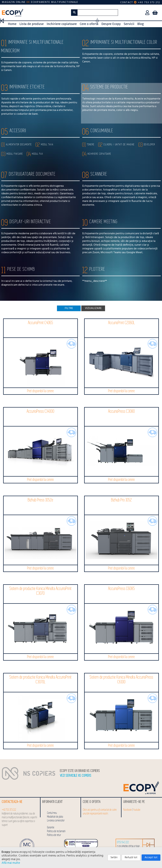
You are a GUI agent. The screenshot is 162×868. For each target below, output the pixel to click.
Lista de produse (32, 24)
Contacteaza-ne (12, 802)
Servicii (129, 24)
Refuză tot (131, 857)
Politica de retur (54, 835)
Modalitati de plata (55, 817)
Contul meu (52, 813)
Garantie (51, 827)
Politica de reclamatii (56, 831)
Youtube (137, 810)
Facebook (128, 810)
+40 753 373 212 (149, 3)
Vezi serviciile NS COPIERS (76, 776)
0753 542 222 (123, 842)
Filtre (69, 308)
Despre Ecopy (111, 24)
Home (12, 24)
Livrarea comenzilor (56, 821)
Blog (140, 24)
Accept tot (151, 857)
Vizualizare (93, 308)
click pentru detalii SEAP (128, 847)
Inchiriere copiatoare (62, 24)
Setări (114, 857)
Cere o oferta (89, 24)
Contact (127, 3)
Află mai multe (11, 863)
